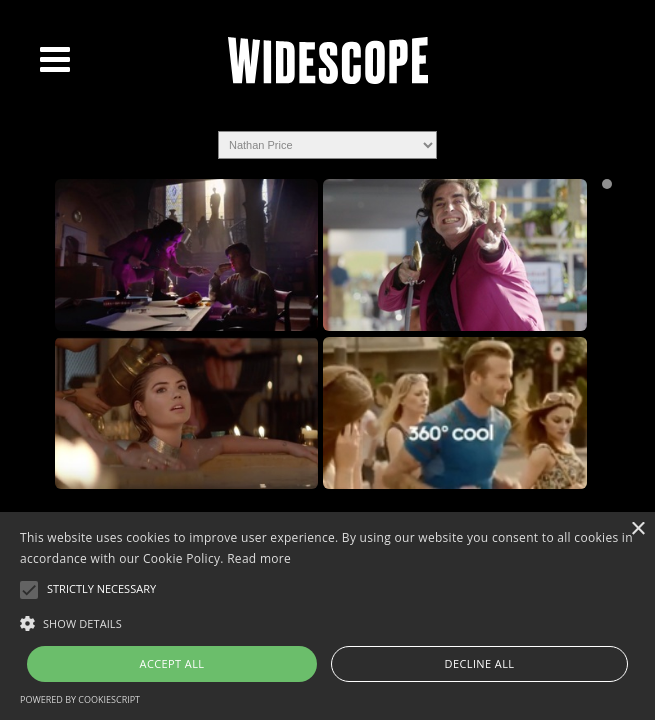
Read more (259, 558)
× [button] (637, 529)
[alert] (327, 616)
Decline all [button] (480, 663)
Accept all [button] (172, 663)
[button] (327, 622)
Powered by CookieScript (80, 699)
